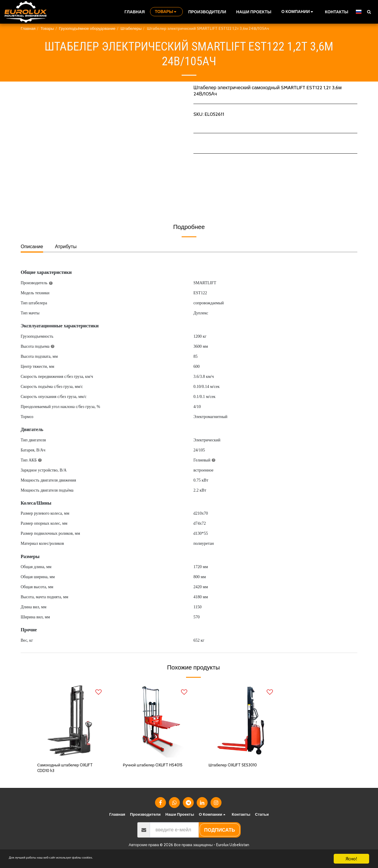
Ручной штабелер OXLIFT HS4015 (151, 769)
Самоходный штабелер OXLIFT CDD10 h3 (63, 769)
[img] (69, 721)
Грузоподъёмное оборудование (87, 28)
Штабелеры (131, 28)
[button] (298, 12)
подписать (220, 833)
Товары (47, 28)
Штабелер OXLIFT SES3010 (239, 766)
